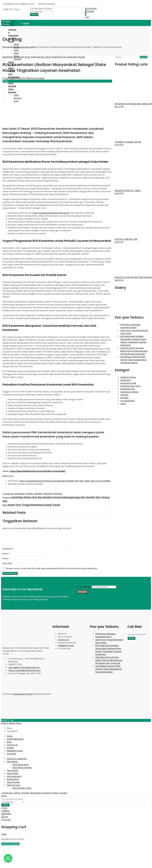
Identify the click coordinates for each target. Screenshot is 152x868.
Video (123, 404)
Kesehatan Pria (59, 57)
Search (34, 14)
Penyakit (124, 398)
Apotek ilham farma (23, 697)
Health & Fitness (128, 377)
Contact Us (63, 643)
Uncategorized (127, 401)
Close (19, 727)
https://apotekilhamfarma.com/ (25, 674)
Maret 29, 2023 (24, 78)
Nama (6, 557)
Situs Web (7, 567)
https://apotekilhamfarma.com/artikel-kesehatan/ (38, 471)
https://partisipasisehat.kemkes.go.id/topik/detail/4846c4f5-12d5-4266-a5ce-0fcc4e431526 (65, 481)
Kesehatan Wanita (76, 57)
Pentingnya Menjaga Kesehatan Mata (130, 326)
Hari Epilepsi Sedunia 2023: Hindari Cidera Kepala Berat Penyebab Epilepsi (134, 360)
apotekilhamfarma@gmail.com (24, 671)
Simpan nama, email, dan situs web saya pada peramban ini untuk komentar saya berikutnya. (52, 572)
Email (6, 562)
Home (5, 47)
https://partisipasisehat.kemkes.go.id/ (51, 213)
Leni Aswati (11, 78)
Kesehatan (14, 47)
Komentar (8, 552)
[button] (8, 858)
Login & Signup (8, 727)
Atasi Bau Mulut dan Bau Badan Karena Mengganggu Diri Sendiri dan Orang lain (134, 351)
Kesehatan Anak (27, 47)
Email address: (85, 590)
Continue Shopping (10, 847)
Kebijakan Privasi (66, 649)
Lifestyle (124, 395)
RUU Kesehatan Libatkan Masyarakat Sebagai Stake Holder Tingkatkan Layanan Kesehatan (133, 341)
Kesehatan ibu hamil (41, 57)
